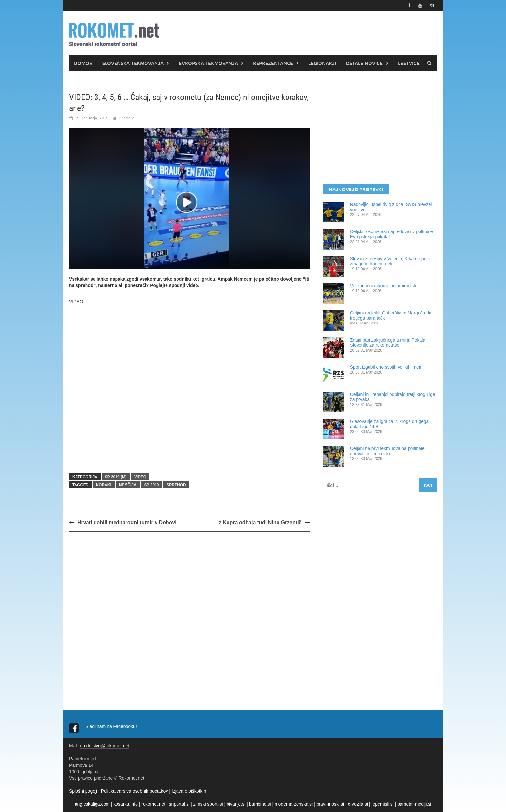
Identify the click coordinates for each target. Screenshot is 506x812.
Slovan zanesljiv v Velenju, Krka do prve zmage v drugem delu (390, 261)
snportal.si (179, 804)
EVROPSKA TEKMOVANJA (208, 63)
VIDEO (140, 477)
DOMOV (83, 63)
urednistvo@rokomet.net (104, 746)
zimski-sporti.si (208, 804)
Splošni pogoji (83, 791)
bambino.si (260, 804)
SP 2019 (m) (116, 477)
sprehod (176, 485)
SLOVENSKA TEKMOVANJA (133, 63)
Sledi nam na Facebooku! (112, 726)
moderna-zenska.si (294, 804)
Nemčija (128, 485)
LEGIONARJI (322, 63)
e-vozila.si (358, 804)
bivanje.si (236, 804)
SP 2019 (152, 485)
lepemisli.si (382, 804)
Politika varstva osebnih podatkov (135, 791)
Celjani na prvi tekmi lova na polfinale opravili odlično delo (387, 451)
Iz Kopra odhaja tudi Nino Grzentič (259, 523)
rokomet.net (153, 804)
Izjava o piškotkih (189, 791)
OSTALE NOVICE (364, 63)
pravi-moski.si (330, 804)
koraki (103, 485)
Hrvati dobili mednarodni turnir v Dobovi (127, 523)
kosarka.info (125, 804)
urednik (127, 118)
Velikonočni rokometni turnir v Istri (384, 286)
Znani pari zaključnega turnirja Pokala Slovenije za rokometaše (388, 343)
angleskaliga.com (92, 804)
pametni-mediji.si (414, 804)
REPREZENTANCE (273, 63)
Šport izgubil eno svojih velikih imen (386, 367)
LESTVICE (409, 63)
